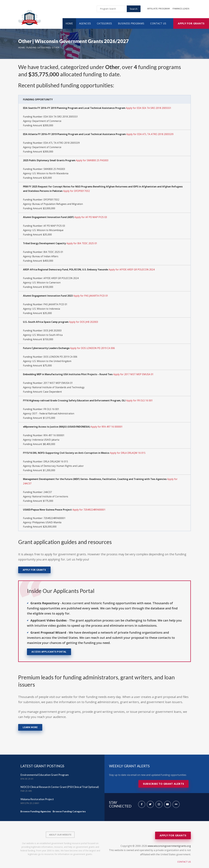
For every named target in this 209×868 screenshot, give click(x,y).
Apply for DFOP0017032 (90, 190)
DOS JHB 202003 (53, 327)
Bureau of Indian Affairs (46, 254)
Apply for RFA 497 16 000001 (109, 422)
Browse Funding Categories (69, 805)
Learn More (30, 721)
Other (56, 48)
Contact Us (158, 24)
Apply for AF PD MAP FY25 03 (92, 216)
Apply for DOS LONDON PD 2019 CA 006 (95, 345)
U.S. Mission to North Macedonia (51, 173)
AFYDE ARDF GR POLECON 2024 (61, 276)
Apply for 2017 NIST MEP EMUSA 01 (137, 370)
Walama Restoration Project (37, 793)
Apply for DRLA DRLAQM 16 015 (130, 448)
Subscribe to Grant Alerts (163, 777)
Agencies (85, 24)
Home (69, 24)
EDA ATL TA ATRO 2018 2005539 (62, 143)
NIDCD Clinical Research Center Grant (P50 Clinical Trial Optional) (60, 780)
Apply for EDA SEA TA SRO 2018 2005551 (152, 109)
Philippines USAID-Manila (47, 516)
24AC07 (48, 486)
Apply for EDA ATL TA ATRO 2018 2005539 (154, 134)
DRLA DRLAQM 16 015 (56, 456)
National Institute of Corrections (51, 490)
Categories (104, 24)
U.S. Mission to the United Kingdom (52, 357)
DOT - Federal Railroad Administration (54, 409)
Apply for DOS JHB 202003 (86, 319)
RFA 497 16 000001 (54, 430)
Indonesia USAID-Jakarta (46, 435)
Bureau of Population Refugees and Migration (59, 203)
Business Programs (131, 24)
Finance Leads (181, 9)
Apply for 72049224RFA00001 (89, 503)
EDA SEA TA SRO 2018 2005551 (61, 117)
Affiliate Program (158, 9)
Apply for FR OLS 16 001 (144, 396)
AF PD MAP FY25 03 (54, 224)
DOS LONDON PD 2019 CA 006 (61, 353)
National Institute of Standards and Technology (59, 383)
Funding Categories (38, 48)
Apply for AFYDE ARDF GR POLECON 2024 (135, 267)
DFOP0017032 (51, 199)
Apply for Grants (191, 24)
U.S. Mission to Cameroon (47, 280)
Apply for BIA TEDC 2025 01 (84, 242)
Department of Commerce (47, 121)
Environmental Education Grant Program (45, 768)
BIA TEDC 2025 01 (54, 250)
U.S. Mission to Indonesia (46, 306)
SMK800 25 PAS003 (54, 169)
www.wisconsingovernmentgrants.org (169, 839)
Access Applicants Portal (49, 645)
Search (134, 9)
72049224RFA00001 (54, 512)
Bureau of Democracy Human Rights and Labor (59, 460)
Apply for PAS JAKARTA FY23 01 (92, 293)
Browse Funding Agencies (36, 805)
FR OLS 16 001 (51, 405)
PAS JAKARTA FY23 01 (56, 302)
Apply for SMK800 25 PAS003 (94, 160)
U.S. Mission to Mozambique (48, 229)
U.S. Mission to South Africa (48, 332)
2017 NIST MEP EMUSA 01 (58, 379)
